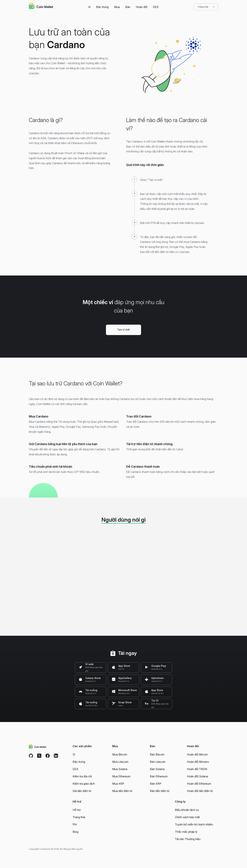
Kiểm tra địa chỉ (82, 776)
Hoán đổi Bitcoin (197, 754)
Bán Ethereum (159, 776)
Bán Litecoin (158, 762)
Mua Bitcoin (120, 754)
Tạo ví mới (123, 330)
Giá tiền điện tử (82, 791)
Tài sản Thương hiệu (188, 839)
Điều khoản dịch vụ (187, 810)
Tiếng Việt (206, 7)
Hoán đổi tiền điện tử (200, 791)
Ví (89, 7)
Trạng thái (79, 817)
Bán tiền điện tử (160, 791)
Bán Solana (157, 769)
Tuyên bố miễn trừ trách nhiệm (194, 824)
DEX (156, 7)
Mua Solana (120, 769)
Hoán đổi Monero (198, 762)
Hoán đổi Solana (197, 776)
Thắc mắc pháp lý (186, 832)
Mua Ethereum (121, 776)
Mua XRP (118, 784)
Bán (128, 7)
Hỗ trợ (77, 810)
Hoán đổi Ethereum (199, 784)
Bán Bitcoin (157, 754)
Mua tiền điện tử (122, 791)
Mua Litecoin (120, 762)
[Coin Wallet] (41, 6)
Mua (117, 7)
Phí (75, 824)
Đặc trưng (102, 7)
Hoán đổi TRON (197, 769)
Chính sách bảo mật (187, 817)
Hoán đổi (142, 7)
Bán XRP (156, 784)
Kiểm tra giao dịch (84, 784)
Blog (75, 832)
